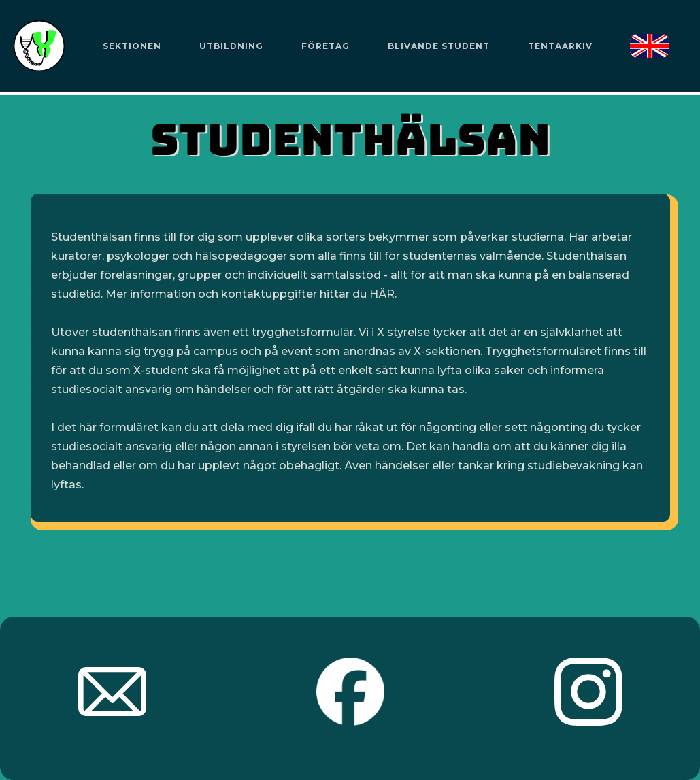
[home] (39, 46)
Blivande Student (439, 46)
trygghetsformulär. (304, 332)
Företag (326, 46)
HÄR (382, 294)
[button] (132, 46)
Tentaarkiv (560, 46)
